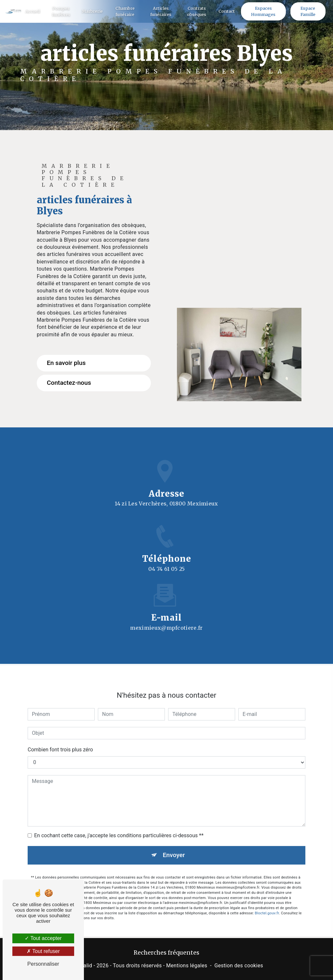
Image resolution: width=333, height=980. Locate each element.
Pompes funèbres (61, 11)
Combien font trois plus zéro (60, 743)
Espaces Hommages (263, 11)
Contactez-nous (69, 383)
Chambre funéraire (125, 11)
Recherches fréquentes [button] (166, 953)
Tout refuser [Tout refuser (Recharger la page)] (43, 951)
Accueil (33, 11)
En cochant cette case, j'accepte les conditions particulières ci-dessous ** (119, 829)
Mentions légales (187, 966)
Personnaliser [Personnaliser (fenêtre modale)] (43, 964)
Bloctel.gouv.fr (267, 906)
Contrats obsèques (197, 11)
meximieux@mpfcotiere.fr (166, 621)
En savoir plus (66, 363)
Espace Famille (308, 11)
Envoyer (174, 848)
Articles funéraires (161, 11)
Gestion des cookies (239, 966)
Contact (227, 11)
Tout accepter (43, 938)
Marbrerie (92, 11)
